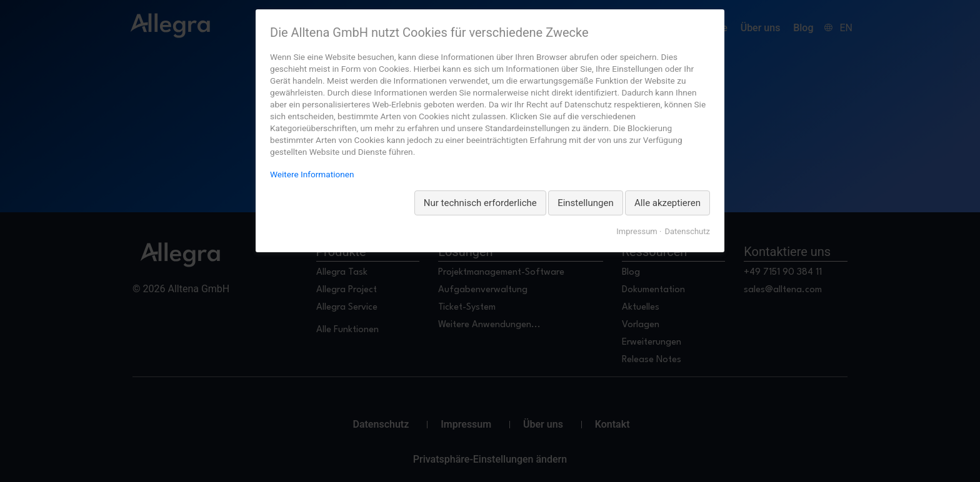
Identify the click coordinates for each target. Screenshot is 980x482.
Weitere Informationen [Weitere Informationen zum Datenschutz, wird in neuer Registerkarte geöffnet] (312, 174)
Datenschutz (687, 231)
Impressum (637, 231)
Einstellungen (586, 203)
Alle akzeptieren (667, 203)
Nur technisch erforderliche (480, 203)
